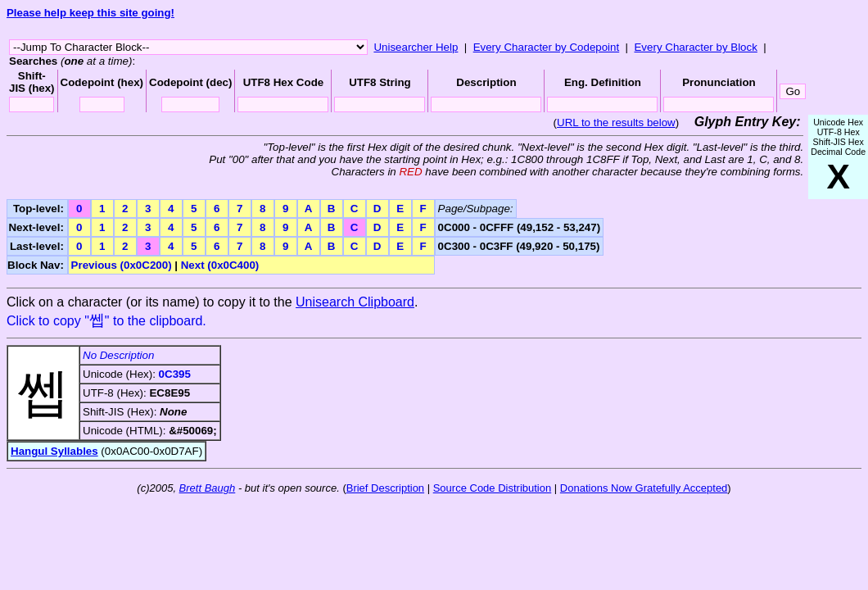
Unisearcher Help (416, 47)
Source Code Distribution (493, 488)
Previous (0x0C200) (122, 265)
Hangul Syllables (54, 451)
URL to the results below (616, 123)
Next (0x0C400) (220, 265)
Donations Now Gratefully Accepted (644, 488)
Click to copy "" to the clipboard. (106, 321)
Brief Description (385, 488)
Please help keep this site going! (90, 13)
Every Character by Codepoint (547, 47)
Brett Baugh (208, 488)
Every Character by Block (695, 47)
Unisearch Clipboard (355, 302)
